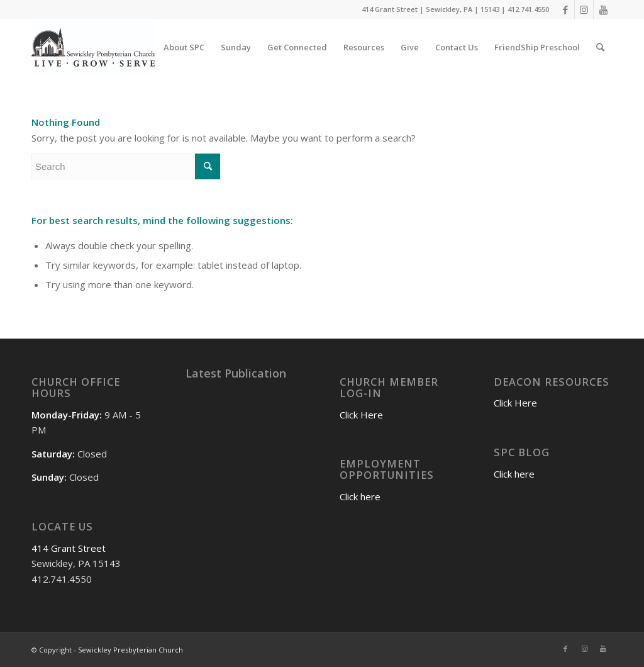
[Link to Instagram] (584, 9)
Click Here (361, 415)
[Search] (600, 47)
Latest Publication (236, 373)
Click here (360, 496)
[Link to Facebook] (565, 9)
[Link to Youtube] (603, 9)
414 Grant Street (69, 548)
